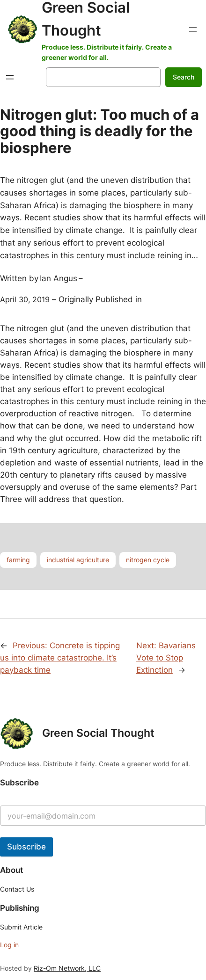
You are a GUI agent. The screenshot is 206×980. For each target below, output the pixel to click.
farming (18, 560)
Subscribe (26, 847)
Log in (9, 945)
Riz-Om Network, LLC (67, 968)
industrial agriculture (78, 560)
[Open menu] (193, 29)
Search (184, 77)
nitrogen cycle (148, 560)
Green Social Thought (98, 733)
